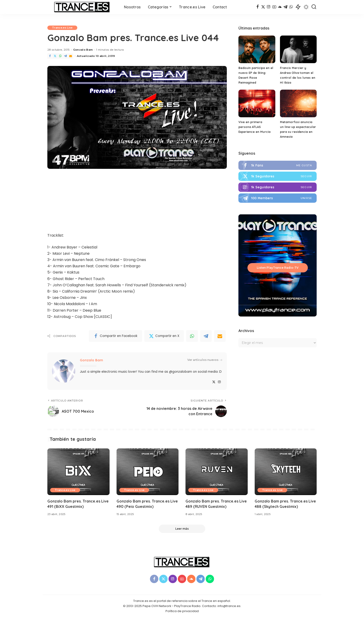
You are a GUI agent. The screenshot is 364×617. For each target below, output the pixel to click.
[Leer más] (182, 529)
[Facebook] (258, 7)
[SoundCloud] (280, 7)
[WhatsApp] (291, 7)
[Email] (71, 56)
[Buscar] (314, 7)
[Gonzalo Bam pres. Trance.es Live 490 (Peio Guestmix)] (148, 472)
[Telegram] (285, 7)
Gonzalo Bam (83, 50)
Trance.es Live (62, 28)
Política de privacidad (182, 611)
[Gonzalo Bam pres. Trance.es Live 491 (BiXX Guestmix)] (78, 472)
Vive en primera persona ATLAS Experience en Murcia (254, 127)
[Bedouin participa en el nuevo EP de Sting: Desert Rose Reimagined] (257, 49)
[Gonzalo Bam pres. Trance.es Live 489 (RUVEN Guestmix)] (217, 472)
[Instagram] (269, 7)
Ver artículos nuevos (205, 360)
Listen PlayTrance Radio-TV (278, 268)
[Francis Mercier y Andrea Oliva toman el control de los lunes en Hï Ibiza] (298, 49)
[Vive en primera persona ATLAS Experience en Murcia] (257, 103)
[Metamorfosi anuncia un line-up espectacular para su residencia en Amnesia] (298, 103)
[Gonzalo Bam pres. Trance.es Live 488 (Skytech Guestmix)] (286, 472)
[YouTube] (274, 7)
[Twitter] (263, 7)
